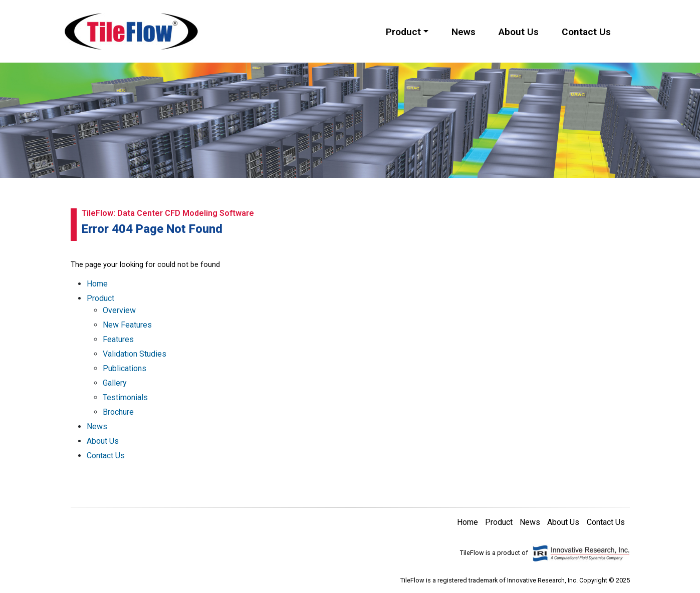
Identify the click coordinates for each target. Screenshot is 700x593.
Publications (125, 368)
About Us (519, 32)
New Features (127, 325)
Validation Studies (135, 354)
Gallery (115, 383)
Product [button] (403, 32)
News (463, 32)
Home (97, 284)
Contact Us (586, 32)
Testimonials (125, 397)
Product (100, 298)
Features (118, 339)
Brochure (118, 412)
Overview (119, 310)
